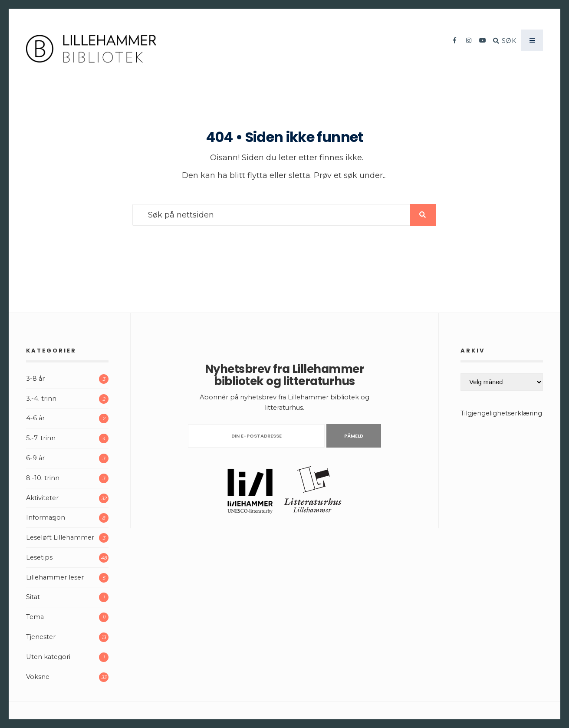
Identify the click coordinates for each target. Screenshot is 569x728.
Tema (35, 617)
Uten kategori (48, 657)
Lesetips (39, 557)
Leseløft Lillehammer (60, 537)
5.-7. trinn (41, 438)
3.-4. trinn (41, 399)
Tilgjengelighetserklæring (501, 413)
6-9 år (35, 458)
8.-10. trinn (43, 478)
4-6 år (35, 418)
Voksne (38, 677)
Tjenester (41, 637)
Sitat (33, 597)
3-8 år (35, 379)
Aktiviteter (42, 498)
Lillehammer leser (55, 577)
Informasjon (46, 517)
